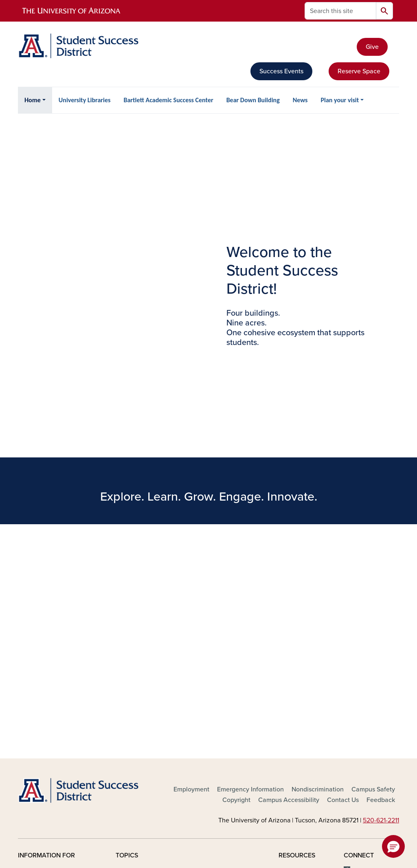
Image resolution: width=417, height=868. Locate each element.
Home (33, 100)
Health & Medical (220, 682)
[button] (393, 846)
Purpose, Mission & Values (223, 725)
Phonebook (295, 699)
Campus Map (297, 673)
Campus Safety (373, 566)
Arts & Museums (139, 673)
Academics (132, 660)
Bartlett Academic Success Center (168, 100)
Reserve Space (359, 71)
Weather (291, 712)
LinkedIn (365, 695)
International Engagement (214, 664)
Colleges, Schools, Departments (142, 716)
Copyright (236, 576)
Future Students (41, 647)
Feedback (381, 576)
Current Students (42, 660)
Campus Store (136, 699)
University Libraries (85, 100)
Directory (292, 647)
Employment (191, 566)
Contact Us (343, 576)
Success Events (281, 71)
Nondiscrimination (318, 566)
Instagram (367, 682)
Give (372, 47)
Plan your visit (340, 100)
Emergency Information (250, 566)
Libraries (208, 695)
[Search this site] (340, 11)
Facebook (367, 647)
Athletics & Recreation (148, 686)
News (300, 100)
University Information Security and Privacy (208, 827)
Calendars (293, 660)
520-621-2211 (381, 597)
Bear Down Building (253, 100)
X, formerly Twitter (364, 664)
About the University (145, 647)
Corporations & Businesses (56, 712)
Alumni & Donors (42, 686)
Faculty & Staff (39, 673)
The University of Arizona (273, 838)
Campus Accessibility (289, 576)
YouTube (365, 708)
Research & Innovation (228, 708)
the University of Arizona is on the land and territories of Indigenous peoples (208, 776)
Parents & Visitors (43, 699)
